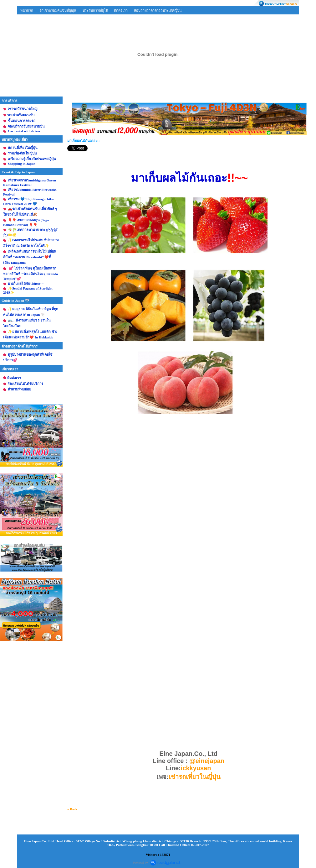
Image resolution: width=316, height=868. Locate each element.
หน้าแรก (27, 10)
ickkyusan (197, 768)
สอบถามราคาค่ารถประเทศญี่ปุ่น (158, 10)
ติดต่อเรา (121, 10)
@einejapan (207, 761)
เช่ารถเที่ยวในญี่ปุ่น (195, 777)
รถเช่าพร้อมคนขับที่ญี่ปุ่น (58, 10)
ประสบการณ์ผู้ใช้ (95, 10)
